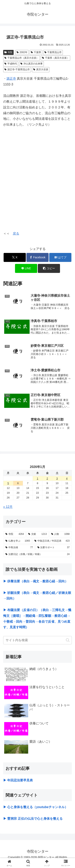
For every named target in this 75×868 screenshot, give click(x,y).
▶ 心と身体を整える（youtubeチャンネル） (35, 807)
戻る (16, 233)
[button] (49, 268)
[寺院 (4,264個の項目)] (15, 534)
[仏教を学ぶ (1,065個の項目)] (18, 541)
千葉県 (36, 52)
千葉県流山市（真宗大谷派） (21, 58)
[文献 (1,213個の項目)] (37, 534)
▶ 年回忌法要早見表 (18, 780)
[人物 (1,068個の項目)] (60, 534)
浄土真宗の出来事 (31, 64)
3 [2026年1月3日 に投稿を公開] (57, 478)
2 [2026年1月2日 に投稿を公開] (47, 478)
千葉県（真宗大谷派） (55, 58)
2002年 (22, 52)
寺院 (8, 52)
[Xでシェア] (15, 257)
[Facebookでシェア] (37, 257)
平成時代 (11, 64)
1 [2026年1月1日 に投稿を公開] (37, 478)
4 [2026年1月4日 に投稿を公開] (67, 478)
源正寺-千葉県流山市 (17, 69)
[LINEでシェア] (26, 268)
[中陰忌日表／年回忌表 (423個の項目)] (52, 541)
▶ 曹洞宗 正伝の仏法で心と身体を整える (33, 819)
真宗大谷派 (41, 69)
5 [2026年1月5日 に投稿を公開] (8, 483)
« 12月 (8, 507)
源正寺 (11, 79)
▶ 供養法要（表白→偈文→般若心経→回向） (36, 581)
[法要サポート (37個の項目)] (54, 548)
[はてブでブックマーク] (60, 257)
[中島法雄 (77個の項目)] (19, 548)
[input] (37, 640)
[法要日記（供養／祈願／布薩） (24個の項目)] (37, 554)
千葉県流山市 (53, 52)
